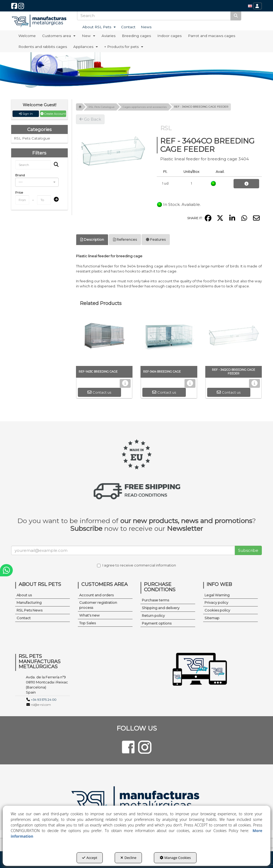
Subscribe (248, 550)
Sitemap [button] (212, 618)
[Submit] (55, 200)
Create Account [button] (53, 114)
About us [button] (24, 595)
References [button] (125, 239)
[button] (14, 7)
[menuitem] (250, 6)
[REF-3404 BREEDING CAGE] (169, 339)
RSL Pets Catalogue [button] (32, 138)
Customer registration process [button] (98, 605)
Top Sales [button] (87, 623)
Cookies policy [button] (217, 610)
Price (19, 192)
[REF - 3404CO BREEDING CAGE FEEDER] (112, 152)
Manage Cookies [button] (175, 858)
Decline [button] (129, 858)
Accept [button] (90, 858)
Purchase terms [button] (155, 600)
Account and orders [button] (96, 595)
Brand (20, 175)
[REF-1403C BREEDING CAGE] (104, 339)
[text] (154, 16)
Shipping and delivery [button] (161, 608)
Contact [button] (24, 618)
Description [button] (92, 239)
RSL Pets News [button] (29, 610)
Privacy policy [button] (216, 602)
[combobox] (37, 182)
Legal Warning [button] (217, 595)
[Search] (236, 16)
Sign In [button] (26, 114)
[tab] (92, 240)
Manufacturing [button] (29, 602)
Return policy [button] (153, 616)
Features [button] (156, 239)
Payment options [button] (157, 623)
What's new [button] (89, 615)
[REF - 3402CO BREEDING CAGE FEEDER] (234, 339)
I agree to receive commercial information (136, 565)
